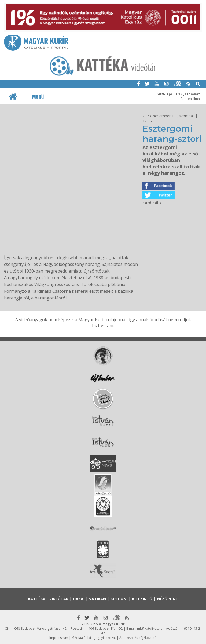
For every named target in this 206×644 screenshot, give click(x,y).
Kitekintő (142, 599)
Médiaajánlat (81, 638)
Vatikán (98, 599)
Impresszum (59, 638)
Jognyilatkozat (105, 638)
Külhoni (119, 599)
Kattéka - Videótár (48, 599)
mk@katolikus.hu (150, 629)
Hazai (79, 599)
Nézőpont (168, 599)
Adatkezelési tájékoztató (138, 638)
